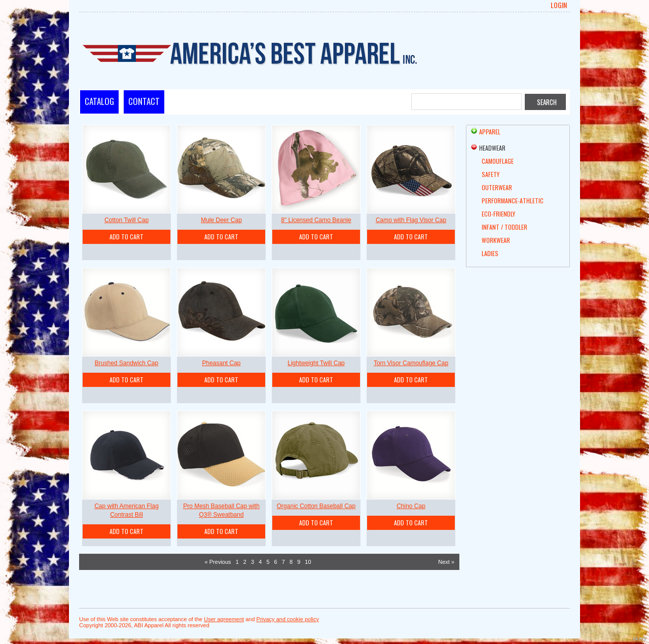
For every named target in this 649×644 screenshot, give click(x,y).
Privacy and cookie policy (288, 619)
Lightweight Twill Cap (316, 363)
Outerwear (497, 187)
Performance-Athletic (513, 201)
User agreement (224, 619)
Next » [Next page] (446, 562)
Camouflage (498, 161)
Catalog (99, 101)
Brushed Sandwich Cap (127, 363)
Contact (144, 101)
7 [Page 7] (283, 562)
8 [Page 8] (291, 562)
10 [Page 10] (308, 562)
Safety (491, 174)
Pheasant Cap (221, 363)
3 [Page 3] (253, 562)
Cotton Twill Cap (127, 220)
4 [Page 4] (260, 562)
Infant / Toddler (504, 227)
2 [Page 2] (245, 562)
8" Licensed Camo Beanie (316, 220)
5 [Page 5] (268, 562)
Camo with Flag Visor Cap (411, 220)
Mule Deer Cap (221, 220)
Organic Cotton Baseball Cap (316, 506)
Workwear (496, 240)
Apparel (490, 132)
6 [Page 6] (276, 562)
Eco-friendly (498, 214)
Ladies (490, 253)
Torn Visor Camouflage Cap (411, 363)
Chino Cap (411, 506)
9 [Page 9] (299, 562)
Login (559, 5)
